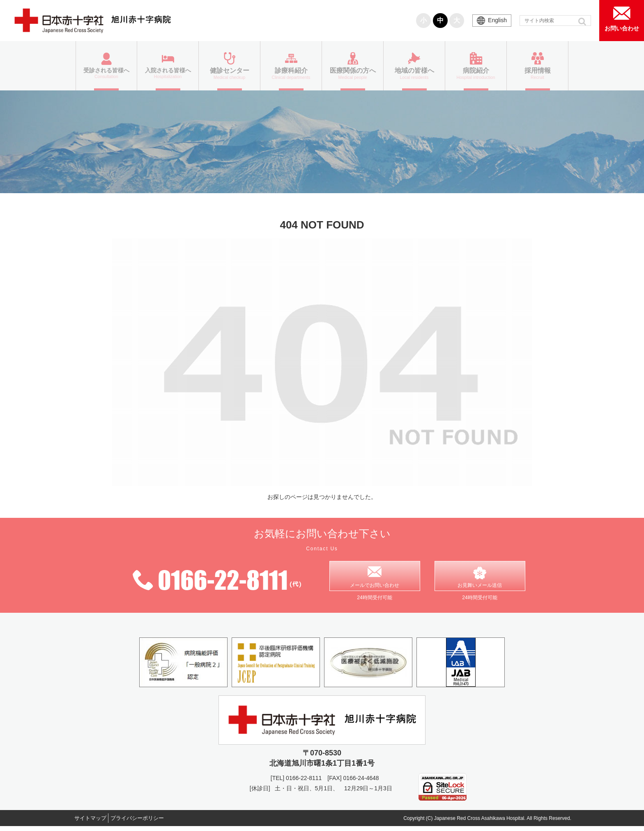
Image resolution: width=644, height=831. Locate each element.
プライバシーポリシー (149, 822)
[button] (583, 21)
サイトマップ (94, 822)
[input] (555, 21)
